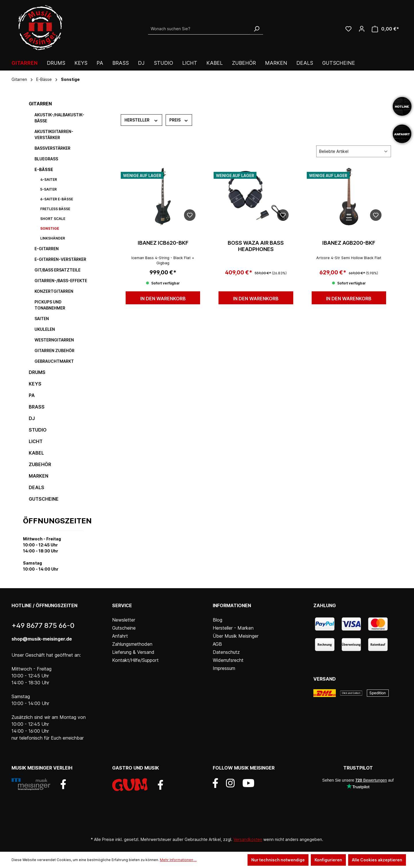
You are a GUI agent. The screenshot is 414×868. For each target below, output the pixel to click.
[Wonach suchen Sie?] (199, 29)
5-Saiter (48, 189)
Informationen (232, 605)
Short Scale (53, 219)
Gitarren (40, 104)
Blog (217, 620)
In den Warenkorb (163, 299)
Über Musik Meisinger (236, 636)
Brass (37, 407)
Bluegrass (46, 159)
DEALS (37, 487)
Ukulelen (45, 329)
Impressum (224, 668)
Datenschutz (226, 652)
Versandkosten (248, 839)
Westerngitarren (54, 340)
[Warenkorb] (385, 29)
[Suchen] (256, 29)
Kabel (36, 453)
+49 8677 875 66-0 (43, 625)
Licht (36, 441)
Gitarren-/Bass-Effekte (61, 281)
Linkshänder (53, 238)
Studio (38, 430)
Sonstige (50, 228)
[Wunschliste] (348, 29)
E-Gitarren (47, 249)
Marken (39, 476)
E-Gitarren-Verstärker (60, 259)
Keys (35, 384)
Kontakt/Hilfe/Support (135, 660)
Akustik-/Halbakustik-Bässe (59, 118)
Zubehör (40, 464)
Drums (37, 372)
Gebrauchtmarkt (54, 361)
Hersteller (141, 120)
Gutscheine (44, 499)
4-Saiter (49, 180)
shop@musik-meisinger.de (42, 639)
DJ (32, 418)
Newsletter (124, 620)
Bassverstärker (52, 148)
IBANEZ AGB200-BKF (349, 243)
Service (122, 605)
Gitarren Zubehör (54, 351)
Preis (179, 120)
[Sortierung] (354, 151)
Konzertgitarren (54, 291)
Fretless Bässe (55, 209)
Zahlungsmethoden (132, 644)
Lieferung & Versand (133, 652)
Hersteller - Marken (233, 628)
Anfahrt (120, 636)
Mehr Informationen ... (178, 860)
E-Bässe (44, 169)
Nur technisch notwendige (278, 860)
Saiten (42, 319)
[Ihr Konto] (362, 29)
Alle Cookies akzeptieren (377, 860)
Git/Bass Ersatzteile (57, 270)
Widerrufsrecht (228, 660)
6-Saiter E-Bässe (57, 199)
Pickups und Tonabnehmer (50, 305)
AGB (217, 644)
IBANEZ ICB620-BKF (163, 243)
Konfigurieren (328, 860)
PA (32, 395)
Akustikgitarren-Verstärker (54, 134)
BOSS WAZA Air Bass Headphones (256, 246)
